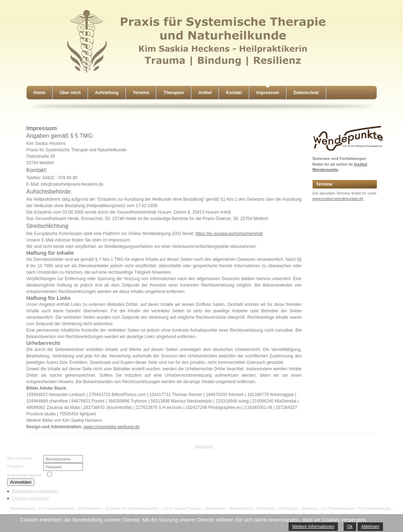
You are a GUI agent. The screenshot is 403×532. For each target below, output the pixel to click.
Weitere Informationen (313, 527)
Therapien (174, 93)
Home (40, 93)
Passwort (15, 466)
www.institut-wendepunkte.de (338, 199)
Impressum (268, 93)
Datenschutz (306, 93)
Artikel (205, 93)
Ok (350, 527)
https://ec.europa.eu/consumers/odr (229, 234)
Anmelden (21, 482)
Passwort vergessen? (31, 498)
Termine (141, 93)
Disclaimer (204, 446)
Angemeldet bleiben (24, 475)
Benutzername (20, 458)
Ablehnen (370, 527)
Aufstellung (107, 93)
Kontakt (234, 93)
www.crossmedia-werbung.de (112, 427)
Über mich (70, 93)
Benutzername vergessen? (35, 491)
